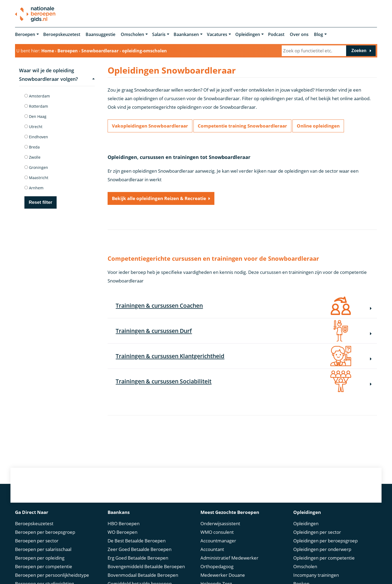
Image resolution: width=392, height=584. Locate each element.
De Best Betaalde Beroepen (137, 540)
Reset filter (41, 202)
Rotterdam (36, 106)
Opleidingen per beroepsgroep (325, 540)
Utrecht (33, 127)
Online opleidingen (318, 126)
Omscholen (132, 34)
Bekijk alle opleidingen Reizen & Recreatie (159, 198)
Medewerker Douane (223, 575)
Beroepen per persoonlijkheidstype (52, 575)
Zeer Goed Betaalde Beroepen (140, 549)
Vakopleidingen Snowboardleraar (150, 126)
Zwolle (32, 157)
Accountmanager (218, 540)
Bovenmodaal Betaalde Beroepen (143, 575)
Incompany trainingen (316, 575)
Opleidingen (248, 34)
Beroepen (25, 34)
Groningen (36, 167)
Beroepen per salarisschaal (43, 549)
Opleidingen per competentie (324, 558)
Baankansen (186, 34)
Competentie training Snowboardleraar (242, 126)
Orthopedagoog (217, 566)
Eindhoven (36, 137)
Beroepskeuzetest (62, 34)
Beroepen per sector (37, 540)
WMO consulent (217, 532)
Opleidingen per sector (317, 532)
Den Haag (35, 116)
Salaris (159, 34)
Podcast (276, 34)
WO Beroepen (122, 532)
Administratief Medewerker (229, 558)
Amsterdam (37, 96)
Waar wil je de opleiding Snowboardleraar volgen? (57, 75)
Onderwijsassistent (220, 523)
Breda (32, 147)
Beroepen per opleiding (40, 558)
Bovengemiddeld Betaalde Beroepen (146, 566)
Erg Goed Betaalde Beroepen (138, 558)
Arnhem (34, 188)
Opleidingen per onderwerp (322, 549)
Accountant (212, 549)
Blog (318, 34)
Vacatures (217, 34)
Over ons (299, 34)
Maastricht (36, 178)
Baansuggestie (100, 34)
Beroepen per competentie (44, 566)
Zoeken (359, 51)
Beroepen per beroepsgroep (45, 532)
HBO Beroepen (124, 523)
